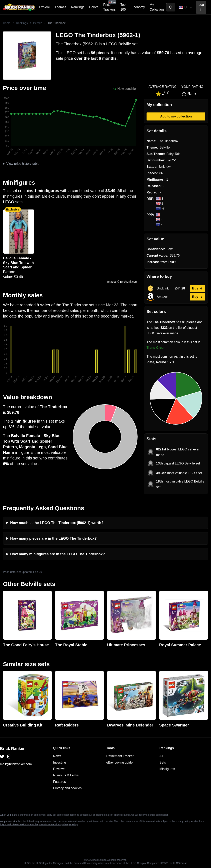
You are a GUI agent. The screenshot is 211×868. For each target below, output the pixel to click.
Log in (201, 7)
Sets (163, 762)
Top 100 (123, 7)
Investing (60, 762)
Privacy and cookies (67, 788)
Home (7, 23)
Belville (38, 23)
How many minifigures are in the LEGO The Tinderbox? (58, 554)
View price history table (23, 164)
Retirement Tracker (120, 756)
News (57, 756)
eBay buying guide (120, 762)
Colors (94, 7)
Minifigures (167, 769)
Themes (60, 7)
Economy (138, 7)
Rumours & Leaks (66, 775)
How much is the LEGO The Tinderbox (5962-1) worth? (57, 523)
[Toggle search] (171, 7)
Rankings (78, 7)
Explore (44, 7)
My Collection (157, 7)
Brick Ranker (12, 749)
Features (60, 782)
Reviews (59, 769)
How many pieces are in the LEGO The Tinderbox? (53, 538)
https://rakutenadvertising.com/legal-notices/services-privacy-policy (39, 824)
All (161, 756)
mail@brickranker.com (16, 764)
